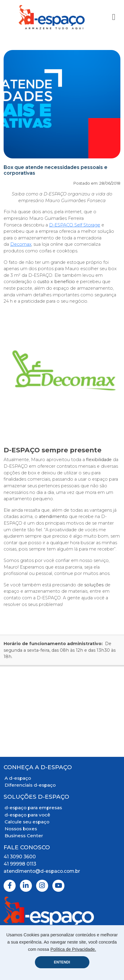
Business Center (24, 836)
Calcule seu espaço (27, 822)
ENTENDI (62, 962)
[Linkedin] (26, 886)
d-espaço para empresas (33, 808)
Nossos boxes (21, 829)
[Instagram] (42, 886)
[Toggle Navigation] (114, 17)
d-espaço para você (27, 815)
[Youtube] (58, 886)
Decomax (21, 244)
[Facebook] (10, 886)
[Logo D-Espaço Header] (52, 17)
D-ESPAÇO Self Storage (75, 225)
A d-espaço (18, 778)
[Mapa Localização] (62, 712)
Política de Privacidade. (73, 949)
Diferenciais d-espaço (30, 785)
